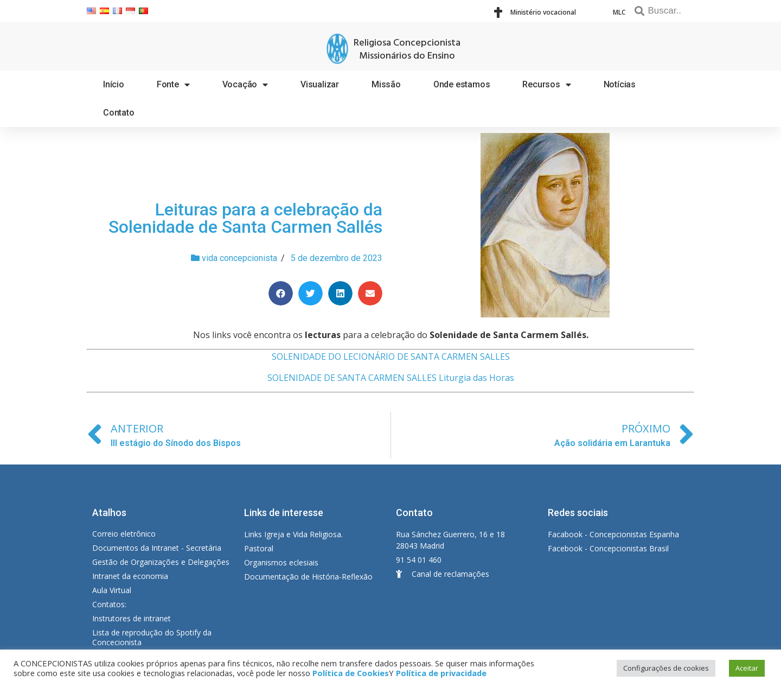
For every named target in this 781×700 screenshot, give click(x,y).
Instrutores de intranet (132, 618)
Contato (119, 113)
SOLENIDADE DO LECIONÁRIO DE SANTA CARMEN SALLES (391, 357)
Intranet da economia (130, 576)
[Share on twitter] (311, 293)
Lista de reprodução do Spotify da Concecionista (152, 637)
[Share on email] (370, 293)
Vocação (245, 85)
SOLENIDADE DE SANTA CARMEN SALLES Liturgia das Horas (391, 378)
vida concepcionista (239, 258)
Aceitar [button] (747, 668)
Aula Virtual (112, 590)
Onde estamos (462, 84)
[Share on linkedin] (340, 293)
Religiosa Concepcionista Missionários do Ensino (407, 50)
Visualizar (320, 84)
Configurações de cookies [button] (666, 668)
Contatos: (109, 604)
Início (114, 84)
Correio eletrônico (124, 534)
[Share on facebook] (281, 293)
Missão (386, 84)
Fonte (173, 85)
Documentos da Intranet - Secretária (157, 548)
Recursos (546, 85)
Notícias (620, 84)
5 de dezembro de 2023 (337, 258)
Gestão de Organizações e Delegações (161, 562)
